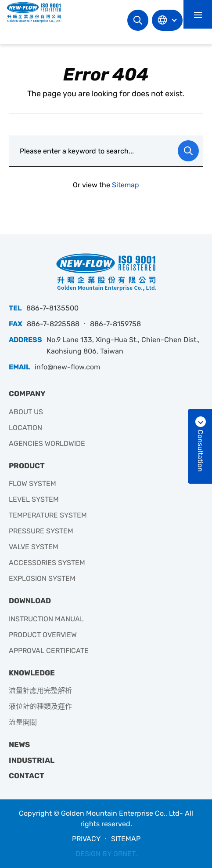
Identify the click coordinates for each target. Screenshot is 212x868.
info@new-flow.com (67, 367)
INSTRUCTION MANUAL (46, 619)
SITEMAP (126, 839)
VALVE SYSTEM (34, 547)
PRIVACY (86, 839)
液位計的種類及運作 (40, 706)
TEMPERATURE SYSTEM (48, 515)
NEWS (19, 744)
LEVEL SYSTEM (34, 499)
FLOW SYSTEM (32, 483)
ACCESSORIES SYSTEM (47, 563)
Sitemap (126, 185)
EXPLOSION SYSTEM (42, 578)
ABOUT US (26, 412)
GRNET (124, 854)
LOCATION (25, 428)
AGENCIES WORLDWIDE (47, 443)
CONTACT (27, 776)
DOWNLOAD (30, 601)
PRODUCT (27, 466)
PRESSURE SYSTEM (41, 531)
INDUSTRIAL (32, 760)
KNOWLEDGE (32, 673)
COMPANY (27, 394)
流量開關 (23, 722)
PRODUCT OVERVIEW (43, 635)
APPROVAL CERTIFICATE (49, 651)
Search (138, 20)
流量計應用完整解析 (40, 691)
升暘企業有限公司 (37, 12)
